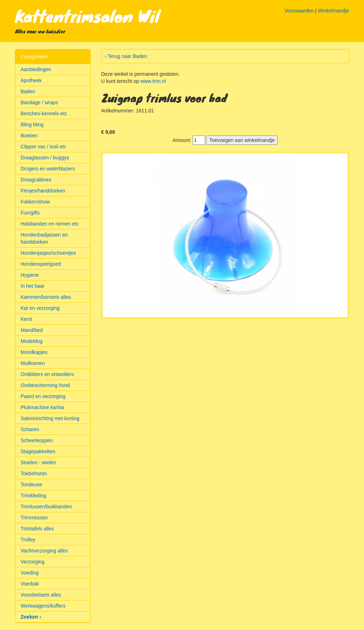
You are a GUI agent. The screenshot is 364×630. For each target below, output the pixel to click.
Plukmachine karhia (42, 407)
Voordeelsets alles (41, 595)
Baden (28, 91)
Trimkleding (33, 496)
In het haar (33, 286)
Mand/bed (32, 330)
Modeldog (32, 341)
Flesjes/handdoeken (43, 191)
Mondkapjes (34, 352)
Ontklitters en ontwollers (47, 374)
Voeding (30, 573)
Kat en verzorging (40, 308)
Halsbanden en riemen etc (50, 224)
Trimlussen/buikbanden (46, 507)
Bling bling (32, 125)
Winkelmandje (333, 11)
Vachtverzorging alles (44, 551)
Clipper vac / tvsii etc (43, 147)
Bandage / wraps (39, 102)
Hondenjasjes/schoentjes (48, 253)
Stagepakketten (38, 451)
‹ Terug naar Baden (126, 56)
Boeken (29, 136)
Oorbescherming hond (45, 385)
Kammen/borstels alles (46, 297)
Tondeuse (31, 485)
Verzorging (33, 562)
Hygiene (30, 275)
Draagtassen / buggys (45, 158)
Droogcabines (36, 180)
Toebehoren (34, 473)
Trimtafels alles (37, 529)
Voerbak (30, 584)
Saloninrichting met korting (50, 418)
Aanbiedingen (36, 69)
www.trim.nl (153, 81)
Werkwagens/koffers (43, 606)
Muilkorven (33, 363)
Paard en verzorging (43, 396)
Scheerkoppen (37, 440)
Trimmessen (34, 518)
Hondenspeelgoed (41, 264)
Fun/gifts (30, 213)
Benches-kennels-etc (44, 113)
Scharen (30, 429)
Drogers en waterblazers (48, 169)
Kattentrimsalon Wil (87, 16)
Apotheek (31, 80)
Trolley (28, 540)
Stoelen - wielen (38, 462)
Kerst (26, 319)
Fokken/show (35, 202)
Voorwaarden (299, 11)
